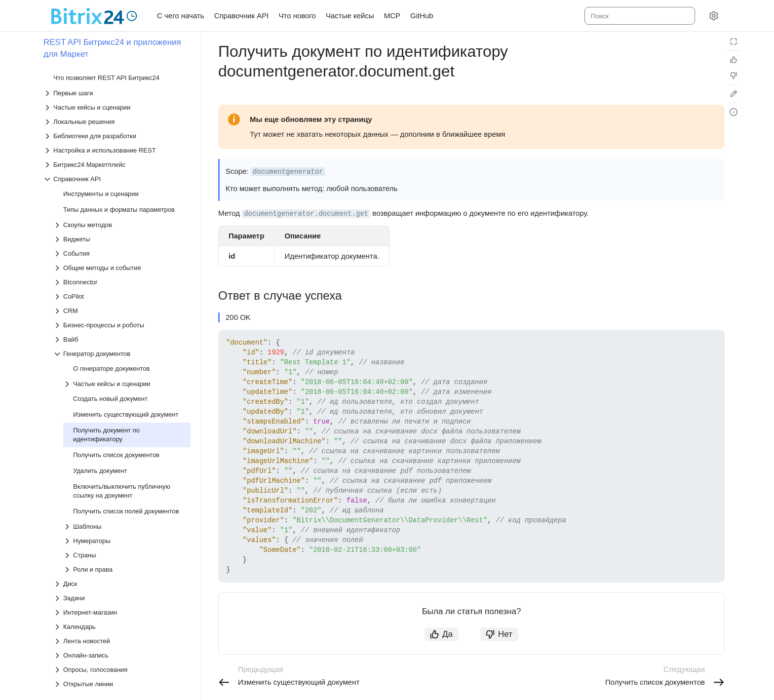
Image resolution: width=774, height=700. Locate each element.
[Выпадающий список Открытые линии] (122, 444)
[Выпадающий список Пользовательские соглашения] (122, 501)
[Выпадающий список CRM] (122, 71)
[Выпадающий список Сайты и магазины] (122, 566)
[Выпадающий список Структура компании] (122, 580)
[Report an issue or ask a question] (734, 112)
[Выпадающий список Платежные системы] (122, 458)
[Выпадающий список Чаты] (122, 666)
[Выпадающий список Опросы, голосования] (122, 430)
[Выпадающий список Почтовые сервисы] (122, 516)
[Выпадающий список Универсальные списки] (122, 623)
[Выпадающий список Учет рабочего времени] (122, 638)
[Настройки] (714, 16)
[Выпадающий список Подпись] (122, 473)
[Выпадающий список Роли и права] (127, 330)
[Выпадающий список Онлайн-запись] (122, 415)
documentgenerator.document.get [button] (306, 214)
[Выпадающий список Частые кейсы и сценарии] (127, 144)
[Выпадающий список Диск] (122, 344)
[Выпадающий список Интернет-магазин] (122, 372)
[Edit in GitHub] (734, 94)
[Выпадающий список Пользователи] (122, 487)
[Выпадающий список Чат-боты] (122, 681)
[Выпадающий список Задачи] (122, 358)
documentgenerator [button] (288, 172)
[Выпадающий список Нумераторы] (127, 301)
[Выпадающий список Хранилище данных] (122, 652)
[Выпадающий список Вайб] (122, 99)
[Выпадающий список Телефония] (122, 595)
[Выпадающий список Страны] (127, 315)
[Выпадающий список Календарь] (122, 387)
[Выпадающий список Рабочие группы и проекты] (122, 552)
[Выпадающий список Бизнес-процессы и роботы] (122, 85)
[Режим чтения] (734, 41)
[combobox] (639, 16)
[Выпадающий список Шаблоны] (127, 287)
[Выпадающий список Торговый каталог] (122, 609)
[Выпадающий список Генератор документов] (122, 114)
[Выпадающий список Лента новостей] (122, 401)
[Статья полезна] (734, 60)
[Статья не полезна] (734, 76)
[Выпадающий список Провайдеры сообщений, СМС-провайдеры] (122, 534)
